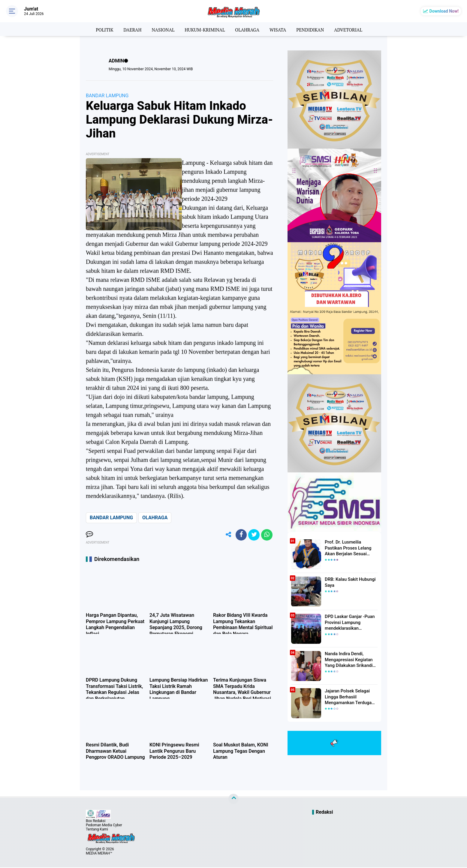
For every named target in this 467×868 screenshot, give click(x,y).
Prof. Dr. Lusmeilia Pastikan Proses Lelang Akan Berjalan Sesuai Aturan (351, 547)
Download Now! (444, 11)
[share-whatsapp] (267, 535)
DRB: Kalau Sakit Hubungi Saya (349, 582)
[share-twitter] (253, 535)
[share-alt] (226, 535)
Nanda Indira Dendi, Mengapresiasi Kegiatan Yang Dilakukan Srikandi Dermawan (347, 659)
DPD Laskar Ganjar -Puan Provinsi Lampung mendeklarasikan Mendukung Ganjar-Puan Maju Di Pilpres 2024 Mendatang (348, 622)
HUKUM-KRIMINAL (204, 29)
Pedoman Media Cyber (104, 826)
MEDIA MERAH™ (99, 854)
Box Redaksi (96, 821)
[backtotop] (233, 800)
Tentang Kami (97, 830)
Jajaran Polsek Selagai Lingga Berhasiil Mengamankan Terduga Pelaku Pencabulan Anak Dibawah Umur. (348, 697)
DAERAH (129, 29)
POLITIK (99, 29)
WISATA (280, 29)
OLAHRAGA (248, 29)
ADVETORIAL (353, 29)
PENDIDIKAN (313, 29)
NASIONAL (160, 29)
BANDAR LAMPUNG (107, 96)
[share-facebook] (240, 535)
